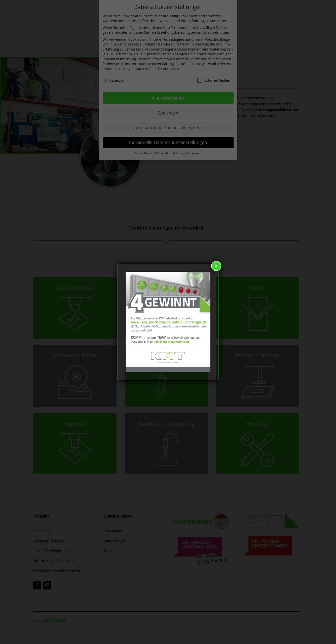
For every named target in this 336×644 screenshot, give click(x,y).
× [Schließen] (216, 266)
